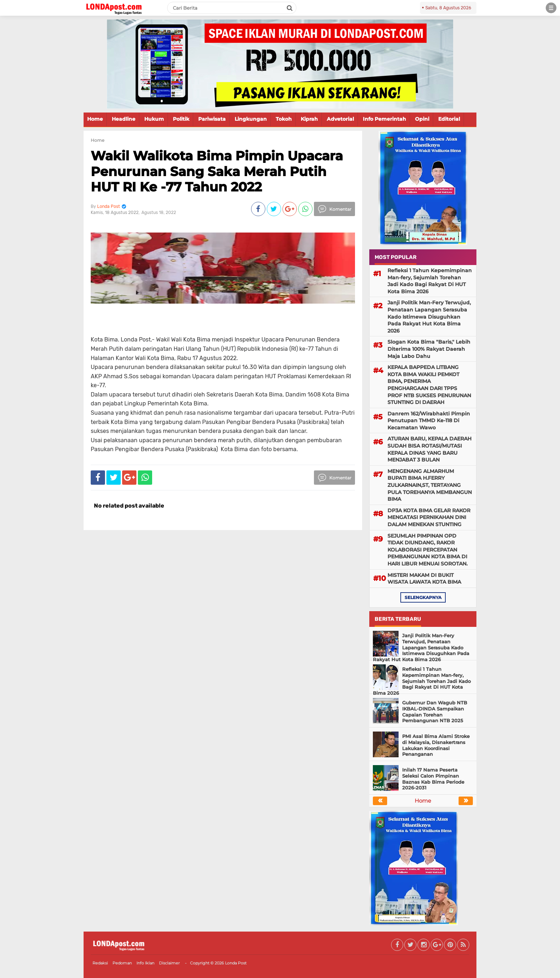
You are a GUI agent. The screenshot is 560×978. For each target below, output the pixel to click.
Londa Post (236, 963)
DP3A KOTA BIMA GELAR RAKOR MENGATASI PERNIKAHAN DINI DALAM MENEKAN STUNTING (429, 517)
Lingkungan (251, 119)
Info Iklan (145, 963)
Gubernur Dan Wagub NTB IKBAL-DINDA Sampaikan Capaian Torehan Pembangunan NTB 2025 (435, 712)
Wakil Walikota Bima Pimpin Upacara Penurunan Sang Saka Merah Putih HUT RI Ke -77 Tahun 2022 (217, 171)
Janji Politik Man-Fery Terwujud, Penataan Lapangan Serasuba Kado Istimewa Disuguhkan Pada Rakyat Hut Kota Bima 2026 (429, 316)
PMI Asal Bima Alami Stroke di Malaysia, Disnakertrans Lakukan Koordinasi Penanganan (436, 745)
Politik (181, 119)
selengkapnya (423, 597)
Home (95, 119)
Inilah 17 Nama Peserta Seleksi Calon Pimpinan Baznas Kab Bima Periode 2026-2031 (433, 779)
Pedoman (122, 963)
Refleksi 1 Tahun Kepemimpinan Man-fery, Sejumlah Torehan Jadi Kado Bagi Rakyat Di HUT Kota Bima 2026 (430, 281)
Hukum (154, 119)
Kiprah (309, 119)
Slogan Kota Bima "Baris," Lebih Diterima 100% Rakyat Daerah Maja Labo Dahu (429, 349)
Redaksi (100, 963)
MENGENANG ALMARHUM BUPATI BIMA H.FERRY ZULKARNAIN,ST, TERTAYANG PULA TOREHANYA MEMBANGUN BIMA (430, 485)
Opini (422, 119)
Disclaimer (169, 963)
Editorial (449, 119)
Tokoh (284, 119)
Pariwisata (212, 119)
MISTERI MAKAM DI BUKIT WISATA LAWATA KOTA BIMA (424, 579)
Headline (124, 119)
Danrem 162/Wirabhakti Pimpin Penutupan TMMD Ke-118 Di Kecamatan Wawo (429, 421)
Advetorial (340, 119)
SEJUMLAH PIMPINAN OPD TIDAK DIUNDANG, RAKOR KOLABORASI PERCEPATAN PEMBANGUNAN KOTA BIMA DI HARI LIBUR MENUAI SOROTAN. (427, 550)
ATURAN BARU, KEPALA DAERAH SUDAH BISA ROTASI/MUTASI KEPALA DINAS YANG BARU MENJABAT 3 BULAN (429, 449)
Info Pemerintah (384, 119)
